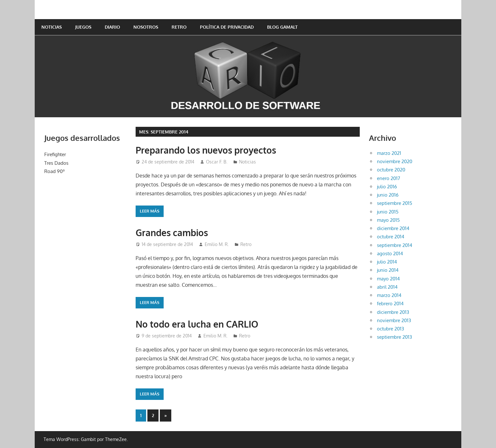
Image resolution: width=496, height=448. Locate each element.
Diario (112, 27)
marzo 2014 (389, 295)
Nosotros (146, 27)
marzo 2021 (389, 153)
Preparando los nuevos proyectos (206, 150)
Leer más (150, 211)
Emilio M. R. (217, 244)
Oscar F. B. (217, 162)
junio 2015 (388, 212)
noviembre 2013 (394, 320)
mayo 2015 (388, 220)
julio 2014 (387, 262)
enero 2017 (389, 178)
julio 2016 (387, 187)
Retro (179, 27)
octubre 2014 (391, 237)
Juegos (83, 27)
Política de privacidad (227, 27)
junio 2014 (388, 270)
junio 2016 (388, 195)
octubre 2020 (391, 170)
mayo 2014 (388, 279)
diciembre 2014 (393, 228)
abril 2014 (387, 287)
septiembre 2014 (395, 245)
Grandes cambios (172, 233)
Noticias (52, 27)
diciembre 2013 (393, 312)
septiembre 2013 (394, 337)
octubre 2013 (390, 329)
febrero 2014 (390, 303)
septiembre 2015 (395, 203)
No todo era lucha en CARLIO (197, 324)
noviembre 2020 (395, 161)
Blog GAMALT (282, 27)
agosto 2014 (390, 253)
